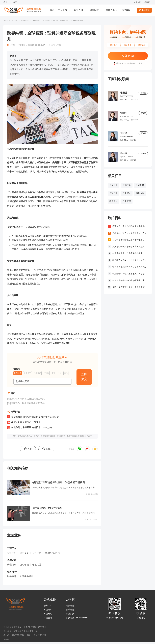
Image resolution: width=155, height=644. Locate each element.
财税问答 (94, 10)
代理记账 (113, 193)
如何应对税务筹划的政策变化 (26, 422)
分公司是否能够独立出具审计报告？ (128, 240)
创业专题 (137, 2)
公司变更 (24, 553)
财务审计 (12, 576)
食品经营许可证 (53, 553)
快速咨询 (146, 10)
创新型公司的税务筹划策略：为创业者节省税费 (35, 417)
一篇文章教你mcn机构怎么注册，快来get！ (130, 280)
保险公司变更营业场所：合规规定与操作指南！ (130, 287)
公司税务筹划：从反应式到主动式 (28, 399)
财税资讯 (110, 10)
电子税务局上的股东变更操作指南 (127, 253)
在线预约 (48, 618)
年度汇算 (37, 565)
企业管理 (127, 201)
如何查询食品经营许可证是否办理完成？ (130, 267)
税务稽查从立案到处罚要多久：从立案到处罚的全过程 (130, 260)
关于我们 (70, 606)
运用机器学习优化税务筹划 (47, 508)
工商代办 (127, 185)
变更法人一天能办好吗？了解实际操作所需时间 (130, 226)
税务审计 (127, 193)
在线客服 (70, 614)
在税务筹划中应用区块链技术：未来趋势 (32, 427)
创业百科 (79, 10)
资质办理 (140, 193)
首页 (15, 2)
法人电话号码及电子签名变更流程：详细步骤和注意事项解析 (130, 247)
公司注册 (113, 185)
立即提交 (84, 377)
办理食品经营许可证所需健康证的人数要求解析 (130, 233)
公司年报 (24, 565)
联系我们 (70, 610)
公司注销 (140, 185)
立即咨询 (128, 56)
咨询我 (143, 93)
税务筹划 (36, 20)
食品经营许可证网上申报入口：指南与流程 (130, 274)
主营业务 (63, 10)
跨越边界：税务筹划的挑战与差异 (28, 403)
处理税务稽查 (27, 576)
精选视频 (126, 10)
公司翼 (15, 20)
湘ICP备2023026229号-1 (35, 627)
